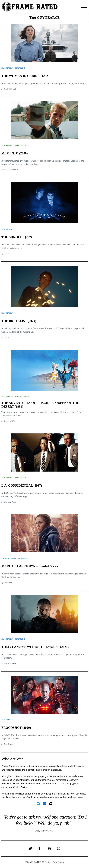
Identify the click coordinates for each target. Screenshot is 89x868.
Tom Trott (8, 583)
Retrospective (22, 146)
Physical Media (9, 558)
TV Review (23, 558)
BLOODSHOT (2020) (16, 728)
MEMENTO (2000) (15, 153)
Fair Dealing (63, 794)
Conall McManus (11, 170)
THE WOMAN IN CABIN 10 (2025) (26, 76)
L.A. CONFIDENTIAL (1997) (22, 485)
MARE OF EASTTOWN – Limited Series (30, 566)
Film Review (7, 68)
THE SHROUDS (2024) (17, 237)
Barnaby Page (10, 502)
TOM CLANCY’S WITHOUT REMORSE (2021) (35, 647)
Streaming (20, 68)
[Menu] (84, 7)
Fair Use (40, 794)
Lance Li (8, 253)
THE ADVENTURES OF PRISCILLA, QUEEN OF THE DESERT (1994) (40, 405)
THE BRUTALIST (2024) (19, 321)
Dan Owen (8, 744)
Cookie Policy (20, 787)
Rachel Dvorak (10, 89)
